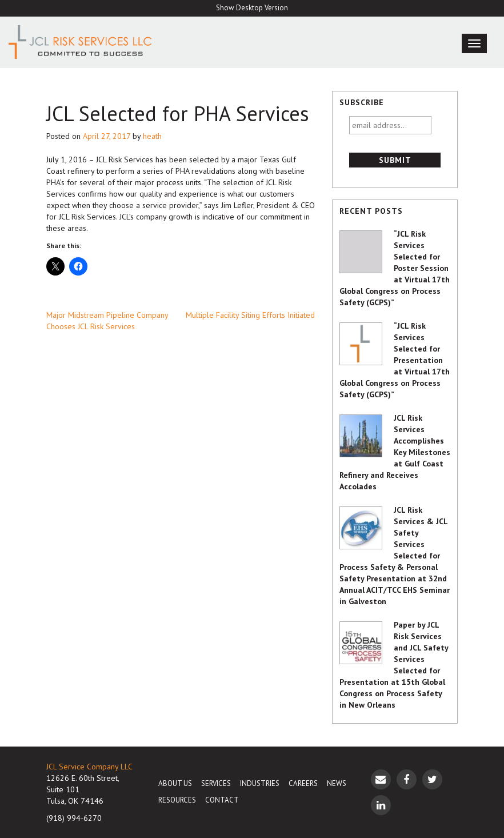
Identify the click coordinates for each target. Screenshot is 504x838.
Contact (222, 800)
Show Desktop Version (252, 8)
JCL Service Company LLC (89, 767)
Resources (177, 800)
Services (216, 783)
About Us (175, 783)
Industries (260, 783)
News (337, 783)
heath (152, 136)
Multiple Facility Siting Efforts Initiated (250, 315)
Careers (303, 783)
